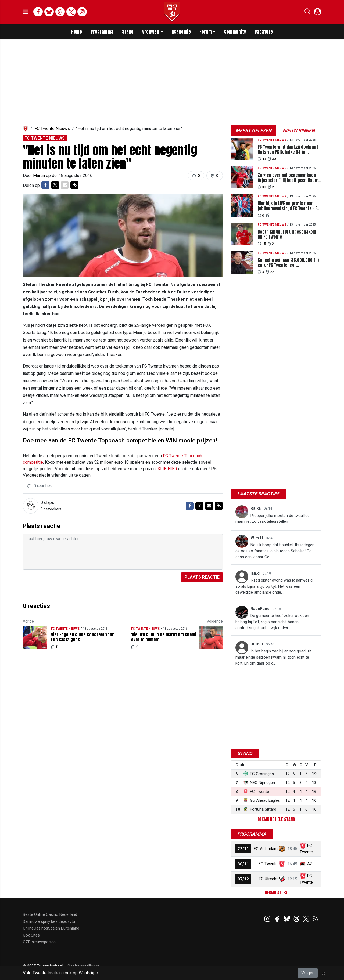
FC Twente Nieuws (52, 128)
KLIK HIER (167, 469)
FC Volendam (266, 849)
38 (262, 187)
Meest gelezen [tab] (254, 130)
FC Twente (268, 864)
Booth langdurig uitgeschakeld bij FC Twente (287, 234)
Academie (181, 32)
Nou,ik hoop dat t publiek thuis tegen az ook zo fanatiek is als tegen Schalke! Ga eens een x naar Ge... (275, 551)
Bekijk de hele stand (276, 819)
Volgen (308, 973)
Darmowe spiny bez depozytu (49, 921)
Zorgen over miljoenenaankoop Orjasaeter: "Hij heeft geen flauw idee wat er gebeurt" (288, 178)
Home (77, 32)
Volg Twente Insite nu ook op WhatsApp (60, 973)
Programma (102, 32)
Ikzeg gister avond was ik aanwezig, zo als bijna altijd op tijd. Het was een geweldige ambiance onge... (274, 586)
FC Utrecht (268, 879)
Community (235, 32)
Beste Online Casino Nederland (50, 914)
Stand (128, 32)
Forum (206, 32)
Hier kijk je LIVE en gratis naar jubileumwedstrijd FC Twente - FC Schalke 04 (289, 206)
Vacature (264, 32)
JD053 (257, 644)
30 (272, 159)
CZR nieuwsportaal (40, 942)
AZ (310, 864)
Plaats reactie (202, 577)
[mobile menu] (26, 12)
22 (270, 272)
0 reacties (40, 486)
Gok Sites (31, 935)
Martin (40, 175)
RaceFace (261, 609)
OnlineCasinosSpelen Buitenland (51, 928)
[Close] (323, 973)
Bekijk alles (276, 892)
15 (262, 244)
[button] (307, 12)
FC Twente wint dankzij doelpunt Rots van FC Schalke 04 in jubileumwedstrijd (288, 150)
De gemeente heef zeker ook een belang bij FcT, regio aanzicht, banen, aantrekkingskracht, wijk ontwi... (272, 622)
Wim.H (257, 538)
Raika (256, 508)
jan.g (256, 573)
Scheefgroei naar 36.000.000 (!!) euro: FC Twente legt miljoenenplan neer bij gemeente (288, 263)
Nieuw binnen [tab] (299, 130)
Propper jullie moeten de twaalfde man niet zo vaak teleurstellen (273, 519)
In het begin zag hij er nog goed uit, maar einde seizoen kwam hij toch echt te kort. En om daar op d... (274, 657)
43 (262, 159)
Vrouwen (151, 32)
